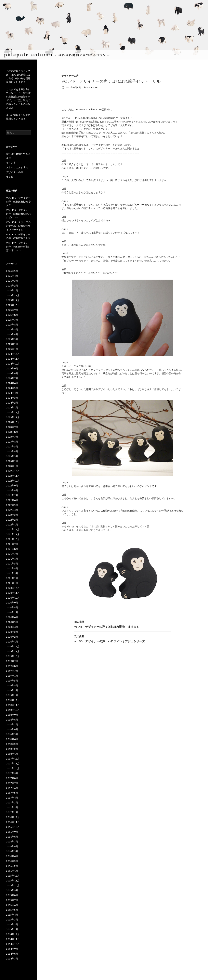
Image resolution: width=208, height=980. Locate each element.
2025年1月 (12, 349)
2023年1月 (12, 466)
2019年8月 (12, 666)
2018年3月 (12, 744)
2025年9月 (12, 310)
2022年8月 (12, 490)
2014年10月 (13, 944)
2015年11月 (13, 881)
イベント (11, 162)
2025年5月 (12, 329)
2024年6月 (12, 383)
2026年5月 (12, 271)
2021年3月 (12, 573)
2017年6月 (12, 788)
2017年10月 (13, 768)
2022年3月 (12, 515)
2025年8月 (12, 315)
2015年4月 (12, 915)
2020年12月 (13, 588)
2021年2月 (12, 578)
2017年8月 (12, 778)
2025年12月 (13, 295)
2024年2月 (12, 403)
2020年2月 (12, 637)
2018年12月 (13, 700)
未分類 (10, 177)
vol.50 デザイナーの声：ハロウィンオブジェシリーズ (122, 638)
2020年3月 (12, 632)
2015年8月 (12, 895)
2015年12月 (13, 876)
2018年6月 (12, 729)
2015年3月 (12, 920)
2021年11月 (13, 534)
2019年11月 (13, 651)
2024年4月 (12, 393)
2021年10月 (13, 539)
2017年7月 (12, 783)
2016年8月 (12, 837)
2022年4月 (12, 510)
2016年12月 (13, 817)
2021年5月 (12, 564)
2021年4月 (12, 568)
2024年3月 (12, 398)
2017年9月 (12, 773)
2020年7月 (12, 612)
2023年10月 (13, 422)
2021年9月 (12, 544)
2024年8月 (12, 373)
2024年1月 (12, 408)
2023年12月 (13, 412)
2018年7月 (12, 724)
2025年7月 (12, 320)
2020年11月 (13, 593)
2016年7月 (12, 842)
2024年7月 (12, 378)
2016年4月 (12, 856)
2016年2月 (12, 866)
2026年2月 (12, 286)
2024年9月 (12, 368)
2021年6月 (12, 559)
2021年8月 (12, 549)
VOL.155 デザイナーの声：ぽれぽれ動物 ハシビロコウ (18, 214)
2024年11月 (13, 359)
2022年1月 (12, 525)
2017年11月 (13, 763)
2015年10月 (13, 885)
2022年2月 (12, 520)
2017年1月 (12, 812)
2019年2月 (12, 690)
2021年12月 (13, 529)
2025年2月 (12, 344)
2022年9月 (12, 486)
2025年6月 (12, 325)
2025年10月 (13, 305)
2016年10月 (13, 827)
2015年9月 (12, 890)
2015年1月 (12, 929)
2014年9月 (12, 949)
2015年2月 (12, 924)
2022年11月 (13, 476)
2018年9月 (12, 715)
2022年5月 (12, 505)
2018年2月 (12, 749)
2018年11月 (13, 705)
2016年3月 (12, 861)
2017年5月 (12, 793)
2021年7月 (12, 554)
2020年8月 (12, 607)
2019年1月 (12, 695)
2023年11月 (13, 417)
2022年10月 (13, 481)
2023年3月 (12, 456)
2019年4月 (12, 685)
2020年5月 (12, 622)
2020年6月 (12, 617)
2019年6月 (12, 676)
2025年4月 (12, 334)
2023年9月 (12, 427)
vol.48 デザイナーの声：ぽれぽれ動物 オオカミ (122, 624)
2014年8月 (12, 954)
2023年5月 (12, 447)
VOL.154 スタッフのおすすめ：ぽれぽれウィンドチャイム (18, 226)
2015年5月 (12, 910)
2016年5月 (12, 851)
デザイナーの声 (70, 76)
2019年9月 (12, 661)
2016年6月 (12, 846)
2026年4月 (12, 276)
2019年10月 (13, 656)
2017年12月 (13, 759)
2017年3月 (12, 803)
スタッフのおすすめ (17, 167)
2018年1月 (12, 754)
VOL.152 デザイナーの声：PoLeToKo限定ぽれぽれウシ (18, 247)
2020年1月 (12, 642)
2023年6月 (12, 442)
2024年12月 (13, 354)
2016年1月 (12, 871)
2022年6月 (12, 500)
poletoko (93, 87)
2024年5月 (12, 388)
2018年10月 (13, 710)
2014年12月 (13, 934)
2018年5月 (12, 734)
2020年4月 (12, 627)
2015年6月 (12, 905)
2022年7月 (12, 495)
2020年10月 (13, 598)
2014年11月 (13, 939)
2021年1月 (12, 583)
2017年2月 (12, 807)
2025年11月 (13, 300)
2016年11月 (13, 822)
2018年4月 (12, 739)
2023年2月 (12, 461)
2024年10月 (13, 364)
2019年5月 (12, 681)
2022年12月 (13, 471)
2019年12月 (13, 646)
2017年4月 (12, 798)
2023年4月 (12, 451)
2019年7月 (12, 671)
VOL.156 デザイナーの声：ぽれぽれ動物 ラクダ (18, 201)
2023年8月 (12, 432)
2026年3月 (12, 281)
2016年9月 (12, 832)
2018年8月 (12, 720)
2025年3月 (12, 339)
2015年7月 (12, 900)
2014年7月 (12, 959)
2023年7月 (12, 437)
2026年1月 (12, 290)
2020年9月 (12, 603)
